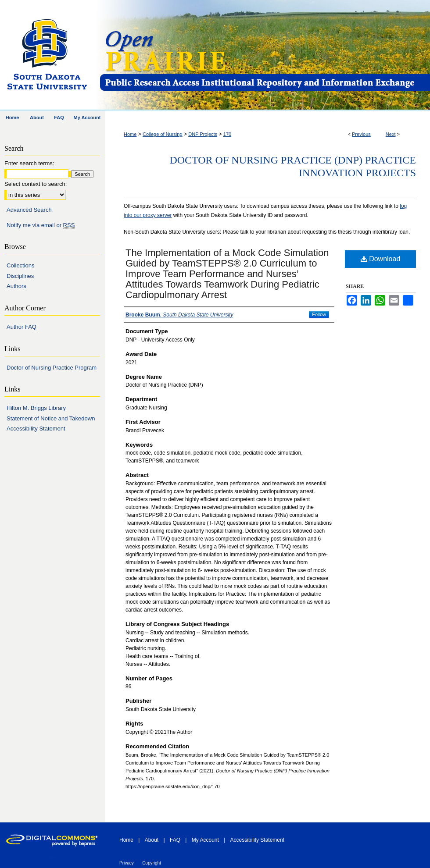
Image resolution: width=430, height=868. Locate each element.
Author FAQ (21, 327)
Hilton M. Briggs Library (36, 408)
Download (381, 259)
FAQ (175, 840)
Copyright (152, 863)
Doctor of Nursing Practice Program (52, 368)
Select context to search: (36, 184)
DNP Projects (203, 134)
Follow (319, 314)
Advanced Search (29, 210)
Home (130, 134)
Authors (16, 286)
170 (227, 134)
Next (391, 134)
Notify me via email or (41, 225)
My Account (205, 840)
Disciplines (20, 276)
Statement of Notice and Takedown (51, 418)
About (152, 840)
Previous (361, 134)
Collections (21, 265)
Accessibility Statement (36, 429)
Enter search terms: (29, 163)
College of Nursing (163, 134)
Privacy (127, 863)
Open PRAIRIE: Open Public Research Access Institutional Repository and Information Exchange (264, 55)
